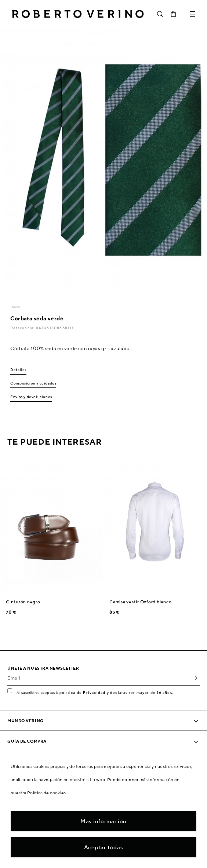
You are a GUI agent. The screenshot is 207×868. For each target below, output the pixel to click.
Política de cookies (47, 793)
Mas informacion (103, 821)
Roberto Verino (78, 14)
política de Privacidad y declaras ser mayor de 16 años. (116, 692)
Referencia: (23, 328)
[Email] (98, 678)
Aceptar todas (104, 847)
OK (194, 678)
